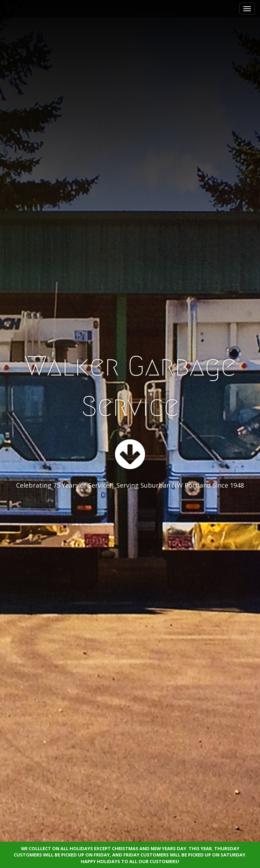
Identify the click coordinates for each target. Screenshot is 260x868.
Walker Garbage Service (130, 386)
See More (130, 514)
